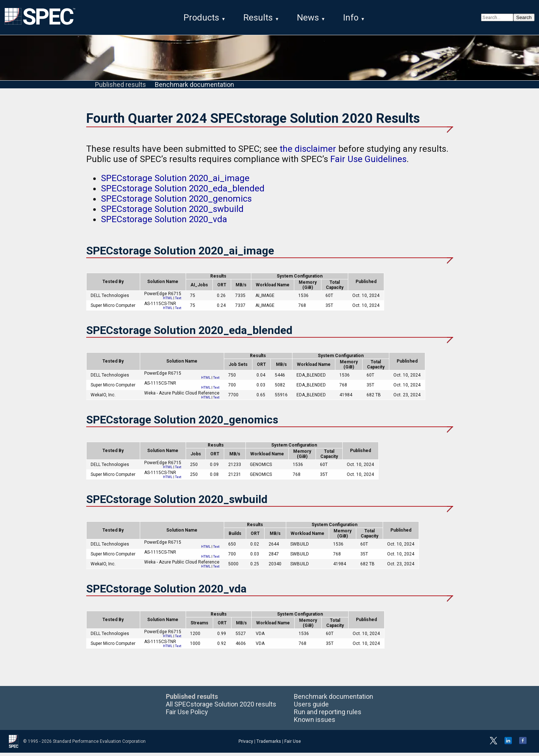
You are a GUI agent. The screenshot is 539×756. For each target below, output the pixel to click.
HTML (168, 302)
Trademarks (269, 745)
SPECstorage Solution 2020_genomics (176, 202)
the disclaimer (308, 153)
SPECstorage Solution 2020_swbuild (172, 213)
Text (178, 302)
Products (201, 18)
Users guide (311, 707)
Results (258, 18)
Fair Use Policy (187, 715)
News (308, 18)
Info (351, 18)
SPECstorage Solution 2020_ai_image (175, 182)
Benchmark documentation (194, 88)
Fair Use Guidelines (368, 163)
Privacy (246, 745)
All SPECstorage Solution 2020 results (221, 707)
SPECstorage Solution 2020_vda (164, 223)
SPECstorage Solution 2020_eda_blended (183, 192)
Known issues (315, 723)
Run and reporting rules (328, 715)
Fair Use (293, 745)
